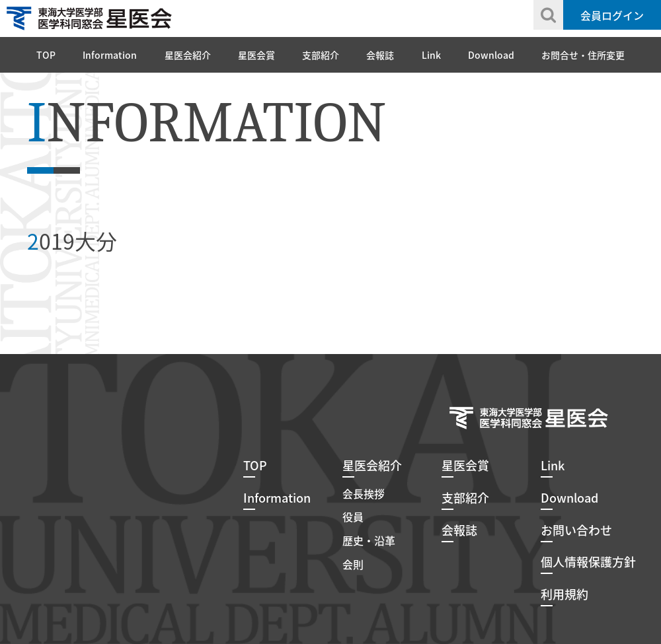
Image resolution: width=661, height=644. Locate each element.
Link (431, 55)
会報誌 (380, 55)
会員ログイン (612, 15)
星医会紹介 (188, 55)
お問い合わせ (576, 530)
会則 (353, 564)
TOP (46, 55)
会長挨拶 (364, 493)
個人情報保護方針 (588, 562)
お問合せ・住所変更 (583, 55)
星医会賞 (256, 55)
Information (110, 55)
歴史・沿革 (369, 540)
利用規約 (564, 594)
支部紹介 (321, 55)
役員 (353, 517)
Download (491, 55)
